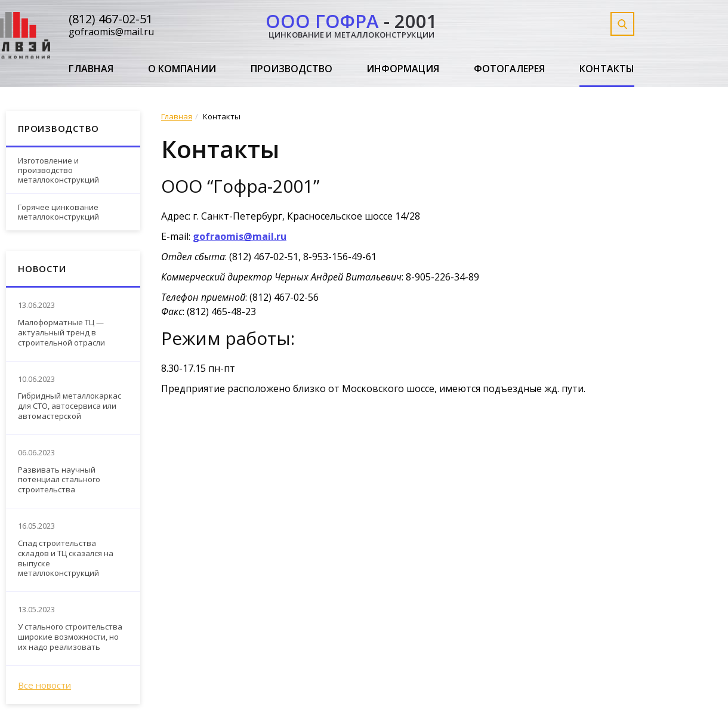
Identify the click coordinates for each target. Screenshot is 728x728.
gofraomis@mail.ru (111, 32)
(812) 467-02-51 (111, 19)
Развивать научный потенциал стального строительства (59, 480)
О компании (182, 69)
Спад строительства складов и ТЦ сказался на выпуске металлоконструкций (66, 559)
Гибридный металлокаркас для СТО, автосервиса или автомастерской (70, 406)
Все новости (44, 685)
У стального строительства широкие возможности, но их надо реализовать (70, 637)
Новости (42, 269)
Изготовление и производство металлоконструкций (58, 170)
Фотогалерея (509, 69)
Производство (291, 69)
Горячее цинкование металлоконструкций (58, 212)
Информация (403, 69)
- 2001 (351, 24)
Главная (91, 69)
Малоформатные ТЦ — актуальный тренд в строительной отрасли (61, 333)
